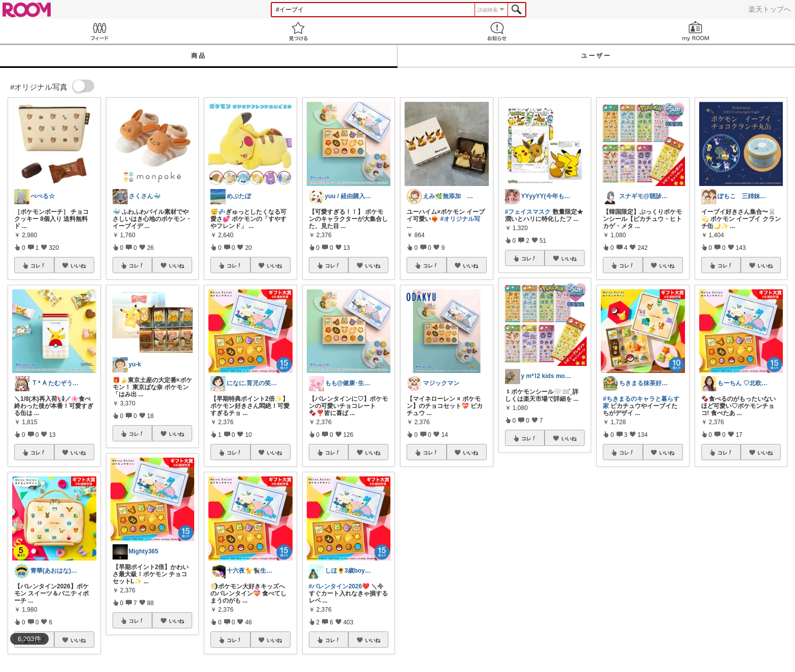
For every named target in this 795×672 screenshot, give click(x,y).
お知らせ (497, 31)
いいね (78, 266)
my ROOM (696, 31)
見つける (298, 31)
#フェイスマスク (528, 212)
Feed (99, 31)
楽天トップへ (770, 9)
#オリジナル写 (460, 219)
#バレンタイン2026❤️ (339, 586)
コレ (38, 266)
